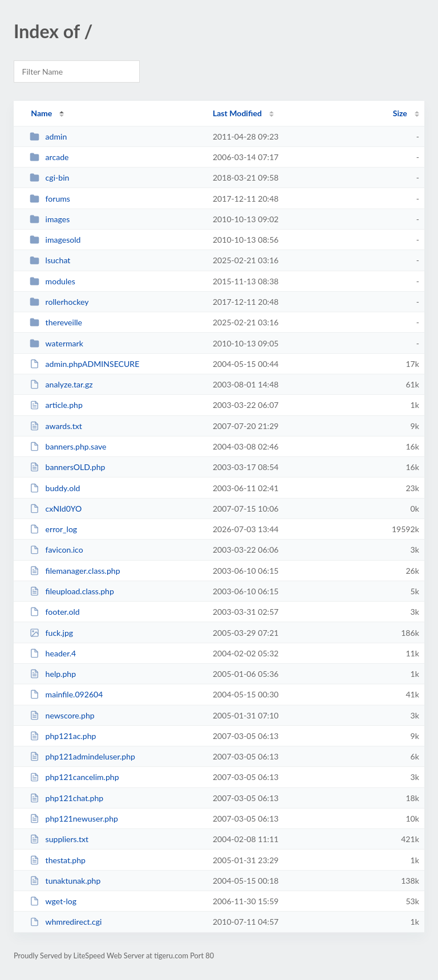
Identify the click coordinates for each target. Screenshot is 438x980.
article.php (56, 405)
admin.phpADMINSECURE (84, 364)
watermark (56, 343)
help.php (53, 674)
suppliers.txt (59, 839)
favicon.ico (56, 550)
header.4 (53, 653)
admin (48, 136)
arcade (49, 157)
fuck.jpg (51, 633)
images (50, 219)
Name (41, 113)
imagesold (55, 240)
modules (52, 281)
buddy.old (55, 488)
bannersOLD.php (67, 467)
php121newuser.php (74, 818)
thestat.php (58, 860)
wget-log (53, 901)
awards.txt (56, 426)
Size (400, 113)
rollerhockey (59, 302)
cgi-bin (49, 177)
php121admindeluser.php (82, 756)
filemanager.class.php (75, 571)
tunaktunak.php (65, 881)
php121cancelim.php (74, 777)
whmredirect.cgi (66, 922)
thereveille (56, 322)
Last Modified (237, 113)
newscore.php (62, 715)
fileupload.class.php (72, 591)
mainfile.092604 (66, 694)
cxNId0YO (56, 509)
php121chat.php (66, 798)
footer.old (55, 612)
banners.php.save (68, 446)
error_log (53, 529)
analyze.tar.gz (61, 384)
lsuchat (50, 260)
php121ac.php (63, 736)
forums (50, 199)
